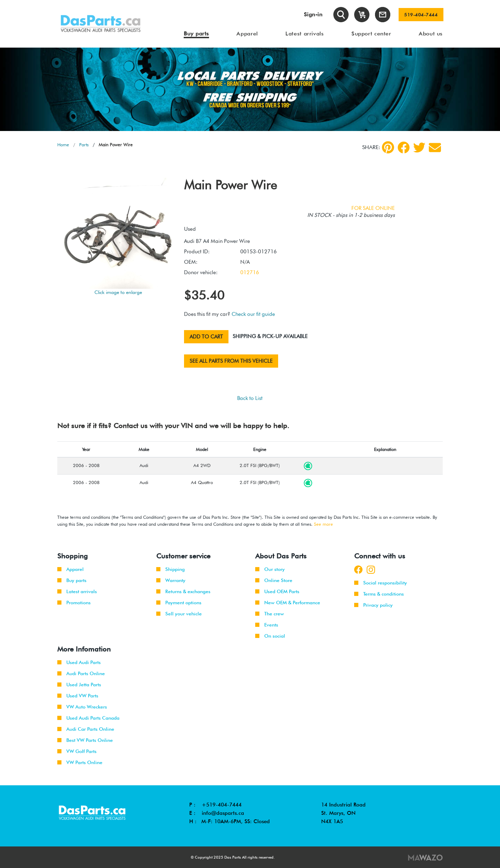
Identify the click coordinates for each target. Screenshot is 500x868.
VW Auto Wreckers (82, 707)
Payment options (179, 603)
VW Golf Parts (77, 751)
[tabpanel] (250, 89)
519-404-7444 (421, 15)
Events (267, 625)
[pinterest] (388, 147)
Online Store (274, 580)
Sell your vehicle (179, 614)
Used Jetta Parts (79, 685)
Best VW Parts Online (85, 740)
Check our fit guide (253, 314)
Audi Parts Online (81, 673)
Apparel (70, 569)
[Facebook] (404, 148)
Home (63, 145)
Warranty (171, 580)
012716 (250, 272)
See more (323, 524)
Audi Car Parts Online (86, 729)
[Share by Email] (435, 148)
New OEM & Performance (288, 603)
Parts (84, 145)
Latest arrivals (77, 591)
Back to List (250, 398)
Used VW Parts (78, 696)
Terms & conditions (379, 594)
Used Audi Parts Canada (88, 718)
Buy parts (72, 580)
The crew (270, 614)
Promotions (74, 603)
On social (270, 636)
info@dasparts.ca (223, 813)
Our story (270, 569)
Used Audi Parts (79, 662)
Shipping (170, 569)
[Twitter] (419, 148)
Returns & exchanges (183, 591)
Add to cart (206, 337)
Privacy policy (373, 605)
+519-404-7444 (222, 805)
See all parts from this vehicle (231, 361)
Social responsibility (381, 583)
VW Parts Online (80, 762)
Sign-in (313, 14)
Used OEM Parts (277, 591)
